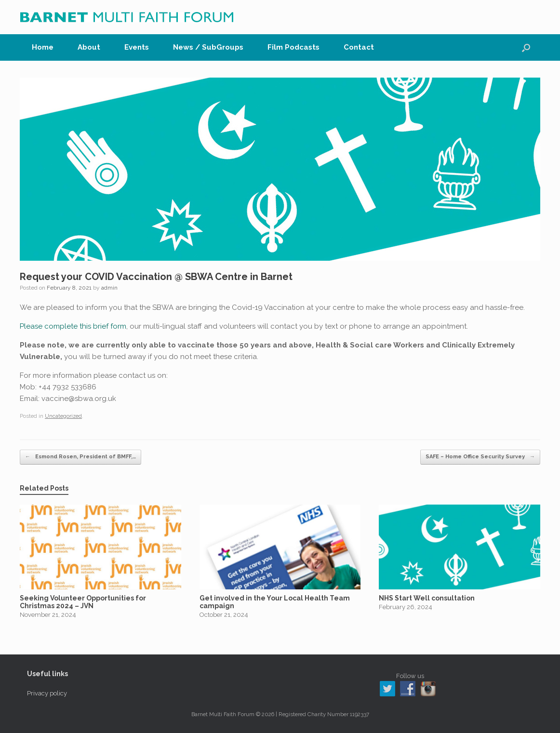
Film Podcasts (293, 47)
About (89, 47)
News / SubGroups (208, 47)
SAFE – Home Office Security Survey (480, 457)
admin (109, 288)
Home (43, 47)
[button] (526, 47)
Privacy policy (47, 693)
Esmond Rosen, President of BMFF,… (80, 457)
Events (137, 47)
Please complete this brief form (73, 326)
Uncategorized (63, 416)
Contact (359, 47)
